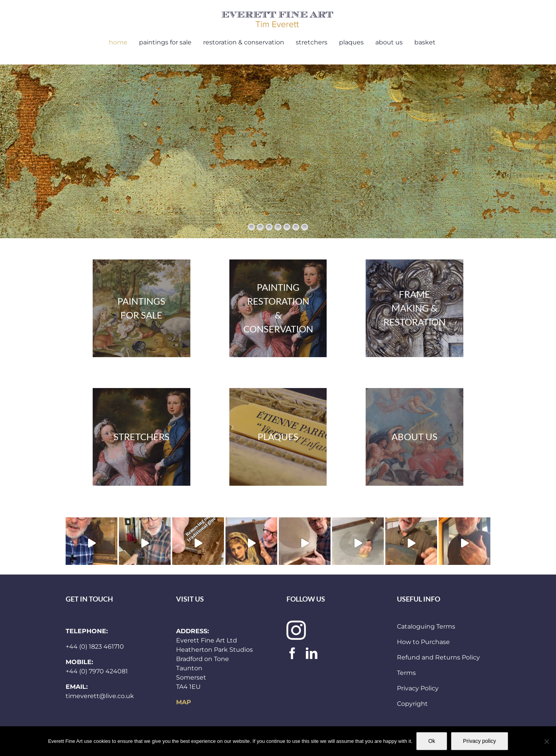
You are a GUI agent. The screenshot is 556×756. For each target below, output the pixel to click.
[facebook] (292, 653)
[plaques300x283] (278, 437)
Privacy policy (480, 741)
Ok (432, 741)
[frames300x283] (414, 308)
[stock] (142, 308)
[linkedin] (312, 653)
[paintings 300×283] (278, 308)
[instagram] (296, 630)
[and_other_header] (414, 437)
